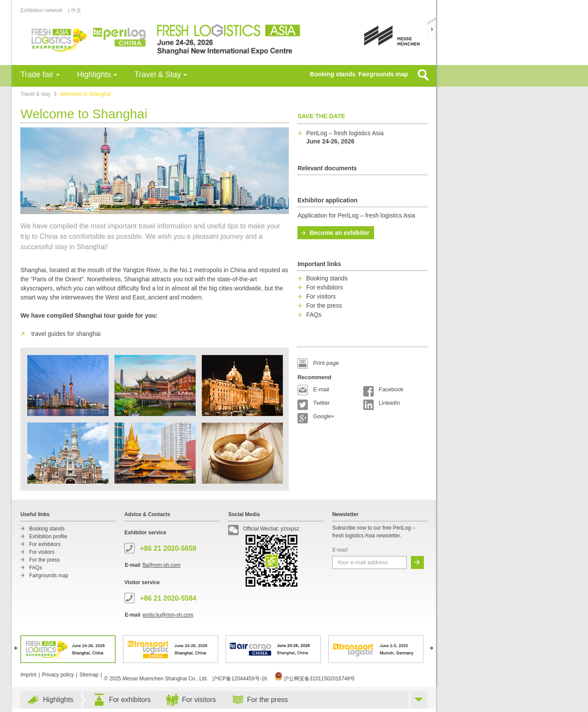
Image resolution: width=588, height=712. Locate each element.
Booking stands (333, 74)
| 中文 (75, 10)
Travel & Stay (158, 75)
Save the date (321, 116)
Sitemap (89, 675)
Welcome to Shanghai (86, 94)
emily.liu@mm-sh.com (168, 615)
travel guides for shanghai (66, 334)
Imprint (28, 675)
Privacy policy (58, 675)
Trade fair (37, 75)
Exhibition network (44, 10)
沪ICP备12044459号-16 (240, 679)
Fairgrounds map (383, 74)
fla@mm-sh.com (162, 565)
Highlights (94, 75)
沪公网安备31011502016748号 (315, 679)
